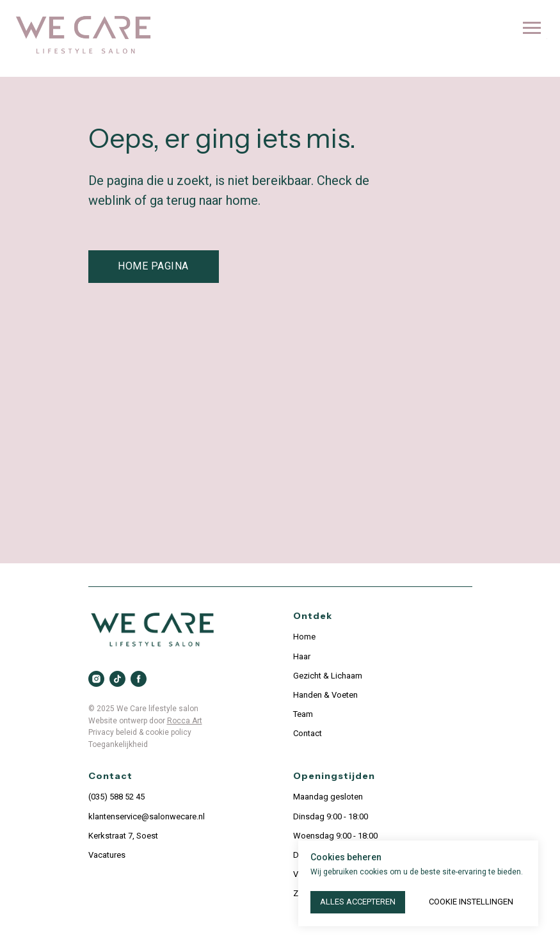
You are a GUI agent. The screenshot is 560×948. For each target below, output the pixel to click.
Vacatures (107, 855)
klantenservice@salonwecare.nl (147, 816)
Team (303, 714)
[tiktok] (117, 679)
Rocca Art (185, 721)
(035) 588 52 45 (116, 797)
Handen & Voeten (325, 695)
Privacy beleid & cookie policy (140, 732)
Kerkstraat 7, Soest (123, 836)
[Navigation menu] (532, 28)
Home (304, 637)
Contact (308, 733)
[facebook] (139, 679)
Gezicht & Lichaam (328, 676)
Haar (302, 656)
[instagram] (96, 679)
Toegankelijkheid (118, 744)
